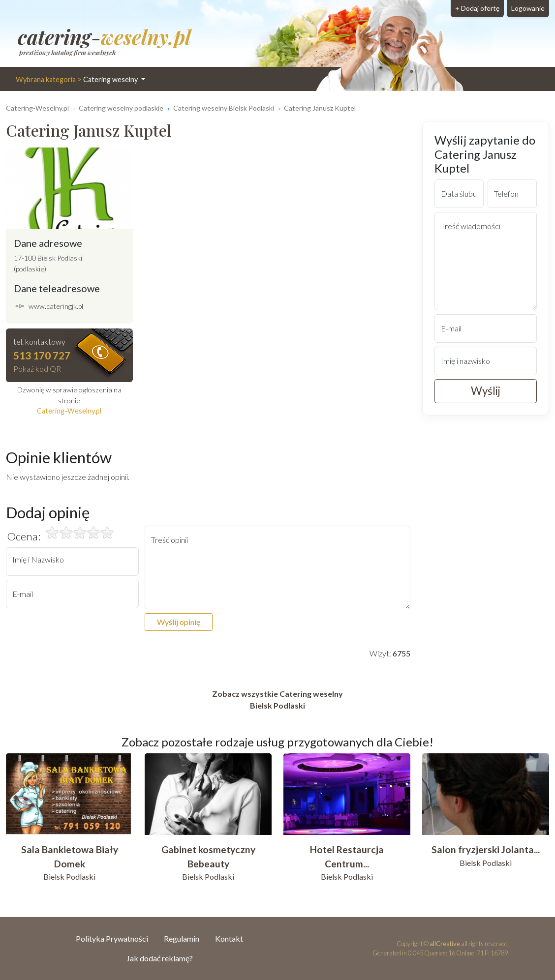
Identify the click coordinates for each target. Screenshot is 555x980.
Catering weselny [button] (77, 79)
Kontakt (229, 938)
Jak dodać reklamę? (160, 958)
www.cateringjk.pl (56, 306)
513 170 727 (42, 355)
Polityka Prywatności (112, 938)
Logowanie (528, 8)
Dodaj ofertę (477, 8)
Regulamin (182, 938)
